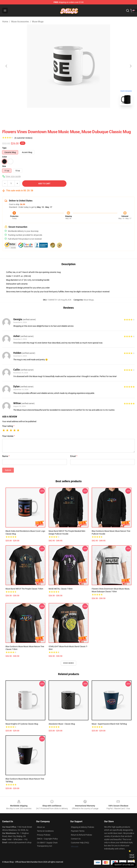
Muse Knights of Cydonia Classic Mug (22, 724)
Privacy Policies (44, 835)
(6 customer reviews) (23, 138)
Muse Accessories (20, 22)
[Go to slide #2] (76, 114)
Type (4, 148)
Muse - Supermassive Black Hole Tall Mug (109, 724)
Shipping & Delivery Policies (82, 827)
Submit (8, 470)
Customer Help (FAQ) (80, 843)
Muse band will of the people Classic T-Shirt (24, 589)
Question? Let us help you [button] (124, 865)
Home (5, 22)
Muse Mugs (38, 22)
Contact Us (76, 839)
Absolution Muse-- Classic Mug (62, 724)
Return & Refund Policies (81, 835)
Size (4, 166)
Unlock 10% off (132, 856)
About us (41, 827)
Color (5, 157)
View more (68, 663)
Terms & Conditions (45, 831)
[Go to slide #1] (61, 114)
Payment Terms (78, 831)
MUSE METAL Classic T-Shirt (61, 589)
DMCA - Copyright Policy (47, 839)
